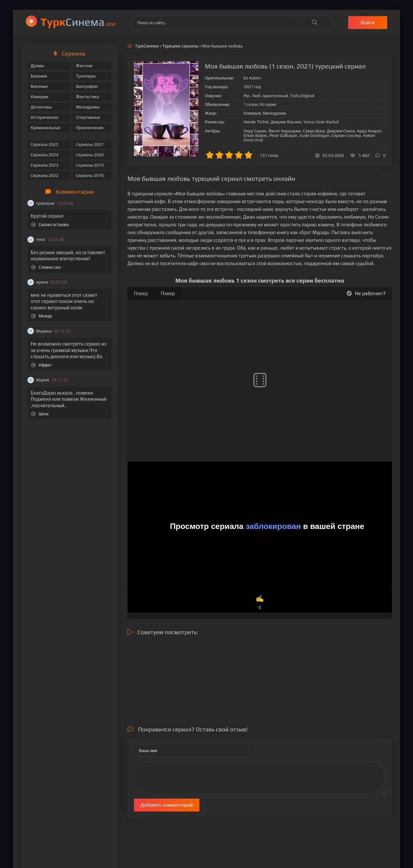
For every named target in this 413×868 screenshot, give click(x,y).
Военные (39, 86)
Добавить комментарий (167, 805)
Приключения (90, 128)
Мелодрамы (88, 107)
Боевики (39, 76)
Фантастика (87, 97)
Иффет (42, 365)
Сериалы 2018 (90, 176)
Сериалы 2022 (45, 176)
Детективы (41, 107)
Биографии (87, 86)
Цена (40, 414)
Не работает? (366, 293)
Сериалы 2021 (90, 145)
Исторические (45, 117)
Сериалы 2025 (45, 145)
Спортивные (88, 117)
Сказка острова (50, 225)
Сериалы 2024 (45, 155)
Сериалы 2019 (90, 165)
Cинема (78, 22)
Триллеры (86, 76)
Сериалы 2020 (90, 155)
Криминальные (45, 128)
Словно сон (46, 267)
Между (42, 316)
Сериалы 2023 (45, 165)
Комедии (40, 97)
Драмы (37, 66)
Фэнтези (84, 66)
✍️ (260, 603)
